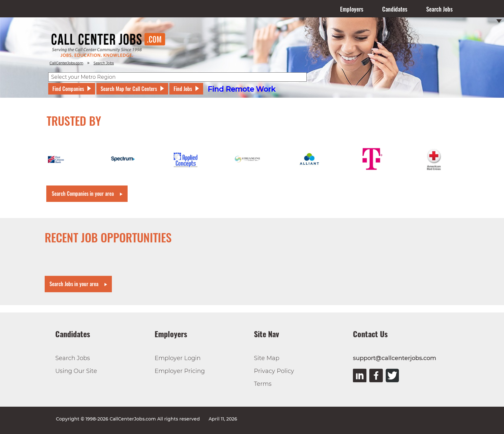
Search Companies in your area (83, 194)
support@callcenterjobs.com (395, 358)
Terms (263, 384)
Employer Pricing (180, 371)
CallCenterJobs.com (66, 63)
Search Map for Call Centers (129, 89)
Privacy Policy (274, 371)
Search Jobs (439, 9)
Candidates (395, 9)
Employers (352, 9)
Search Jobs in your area (74, 284)
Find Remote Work (242, 89)
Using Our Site (76, 371)
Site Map (267, 358)
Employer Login (178, 358)
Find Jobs (183, 89)
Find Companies (68, 89)
